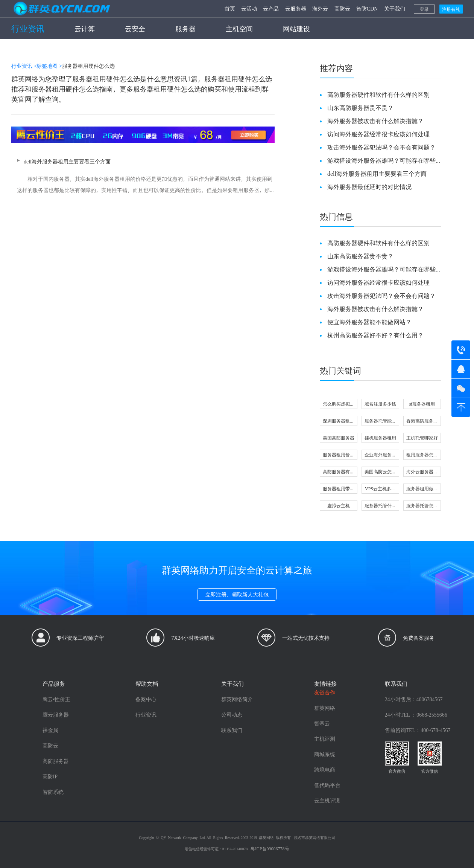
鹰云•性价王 (57, 699)
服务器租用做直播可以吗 (422, 489)
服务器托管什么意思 (380, 506)
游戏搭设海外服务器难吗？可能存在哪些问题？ (381, 160)
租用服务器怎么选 (422, 455)
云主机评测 (327, 800)
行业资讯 (28, 28)
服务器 (185, 28)
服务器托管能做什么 (380, 422)
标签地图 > (49, 66)
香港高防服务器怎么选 (422, 422)
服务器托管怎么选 (422, 506)
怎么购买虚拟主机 (339, 405)
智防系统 (53, 792)
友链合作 (325, 692)
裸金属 (50, 730)
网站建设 (296, 28)
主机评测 (325, 739)
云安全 (135, 28)
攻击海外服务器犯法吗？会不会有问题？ (381, 147)
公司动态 (232, 715)
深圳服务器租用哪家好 (339, 422)
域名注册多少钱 (380, 404)
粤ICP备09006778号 (270, 848)
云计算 (85, 28)
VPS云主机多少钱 (380, 489)
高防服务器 (56, 761)
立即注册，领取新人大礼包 (237, 594)
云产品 (271, 8)
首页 (230, 8)
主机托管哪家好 (422, 438)
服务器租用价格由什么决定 (339, 455)
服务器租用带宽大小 (339, 489)
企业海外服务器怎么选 (380, 455)
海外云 (320, 8)
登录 (424, 9)
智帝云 (322, 723)
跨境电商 (325, 770)
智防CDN (367, 8)
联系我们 (232, 730)
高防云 (342, 8)
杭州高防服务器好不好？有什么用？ (375, 335)
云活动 (249, 8)
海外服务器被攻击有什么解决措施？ (375, 121)
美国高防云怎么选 (380, 472)
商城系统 (325, 754)
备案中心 (146, 699)
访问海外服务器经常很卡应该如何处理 (378, 134)
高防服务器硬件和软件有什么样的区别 (378, 94)
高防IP (50, 776)
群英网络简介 (237, 699)
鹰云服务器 (56, 715)
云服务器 (296, 8)
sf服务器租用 (422, 404)
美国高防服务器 (339, 438)
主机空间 (239, 28)
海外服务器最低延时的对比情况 (369, 187)
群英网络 (325, 708)
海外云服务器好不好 (422, 472)
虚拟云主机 (339, 505)
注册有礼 (451, 9)
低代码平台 (327, 785)
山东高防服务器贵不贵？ (360, 108)
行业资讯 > (24, 66)
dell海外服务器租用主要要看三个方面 (143, 177)
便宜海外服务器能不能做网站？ (369, 322)
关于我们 (395, 8)
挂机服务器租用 (380, 438)
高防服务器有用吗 (339, 472)
